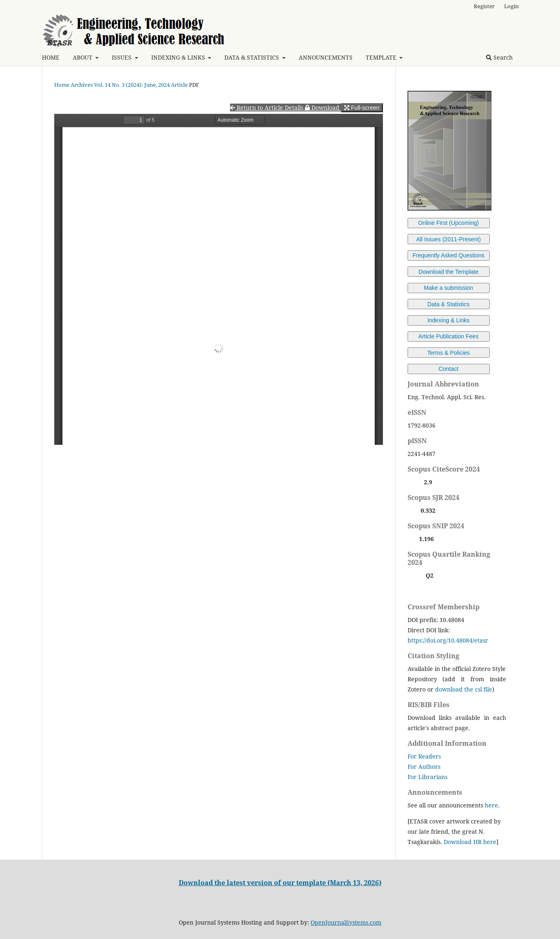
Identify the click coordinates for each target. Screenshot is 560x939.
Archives (82, 85)
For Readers (424, 756)
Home (62, 85)
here (491, 805)
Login (511, 6)
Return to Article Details (267, 108)
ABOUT (83, 57)
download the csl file (464, 689)
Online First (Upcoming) (449, 223)
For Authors (424, 767)
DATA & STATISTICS (252, 57)
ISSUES (122, 57)
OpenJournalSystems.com (346, 922)
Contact (448, 369)
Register (484, 6)
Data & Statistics (448, 304)
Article (179, 85)
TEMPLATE (382, 57)
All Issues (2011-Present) (448, 239)
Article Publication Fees (448, 336)
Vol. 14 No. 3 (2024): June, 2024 (132, 85)
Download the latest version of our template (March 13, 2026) (280, 883)
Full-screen (362, 108)
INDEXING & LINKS (179, 57)
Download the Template (448, 272)
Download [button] (323, 108)
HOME (51, 57)
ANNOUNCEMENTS (326, 57)
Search (499, 57)
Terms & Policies (448, 353)
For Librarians (427, 777)
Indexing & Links (448, 320)
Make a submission (449, 288)
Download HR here (470, 842)
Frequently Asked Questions (448, 255)
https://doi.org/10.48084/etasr (448, 640)
